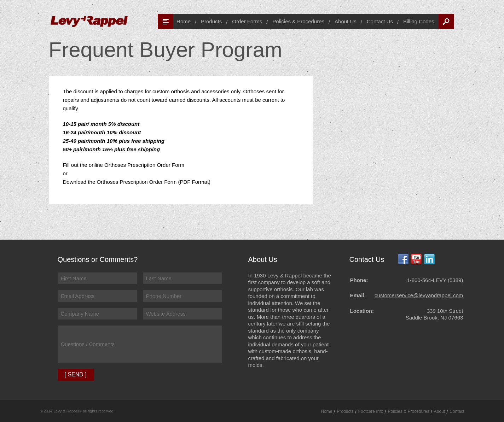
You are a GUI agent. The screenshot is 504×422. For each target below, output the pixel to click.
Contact (457, 411)
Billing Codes (419, 21)
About (439, 411)
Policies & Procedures (298, 21)
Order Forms (247, 21)
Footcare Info (371, 411)
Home (184, 21)
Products (211, 21)
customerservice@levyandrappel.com (419, 295)
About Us (346, 21)
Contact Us (380, 21)
